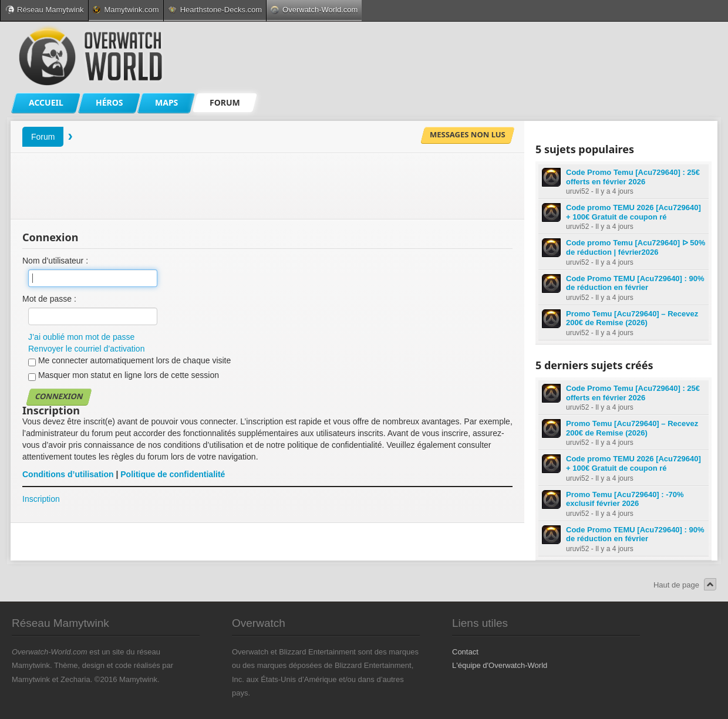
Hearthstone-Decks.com (215, 10)
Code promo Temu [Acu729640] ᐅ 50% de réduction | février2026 (636, 247)
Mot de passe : (49, 299)
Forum (43, 137)
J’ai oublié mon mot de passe (81, 337)
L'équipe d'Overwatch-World (500, 665)
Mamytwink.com (126, 10)
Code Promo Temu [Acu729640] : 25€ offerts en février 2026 (633, 177)
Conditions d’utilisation (68, 474)
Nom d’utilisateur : (55, 261)
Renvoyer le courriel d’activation (86, 349)
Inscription (41, 499)
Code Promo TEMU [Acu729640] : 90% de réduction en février (635, 283)
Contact (465, 652)
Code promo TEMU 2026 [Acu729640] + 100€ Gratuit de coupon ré (633, 212)
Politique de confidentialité (173, 474)
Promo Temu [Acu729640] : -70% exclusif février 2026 (625, 499)
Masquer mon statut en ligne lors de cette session (124, 376)
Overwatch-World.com (314, 10)
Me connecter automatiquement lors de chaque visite (129, 361)
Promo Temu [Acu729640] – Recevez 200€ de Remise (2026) (632, 318)
